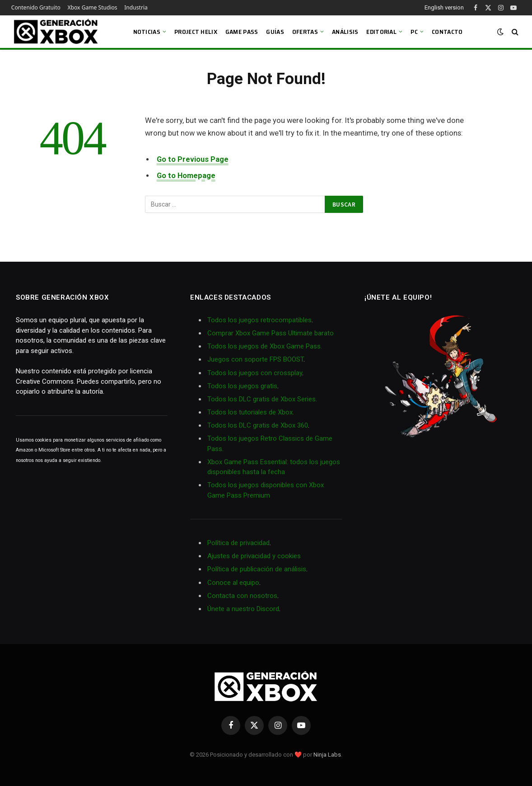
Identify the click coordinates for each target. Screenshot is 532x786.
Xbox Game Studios (93, 7)
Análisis (345, 32)
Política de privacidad (238, 543)
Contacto (447, 32)
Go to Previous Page (193, 159)
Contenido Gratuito (36, 7)
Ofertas (305, 32)
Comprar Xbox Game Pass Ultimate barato (271, 333)
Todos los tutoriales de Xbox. (251, 412)
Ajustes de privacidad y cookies (254, 556)
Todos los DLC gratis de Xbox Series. (262, 399)
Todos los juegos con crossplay (255, 373)
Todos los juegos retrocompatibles (259, 320)
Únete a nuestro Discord (243, 609)
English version (444, 7)
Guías (275, 32)
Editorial (381, 32)
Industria (136, 7)
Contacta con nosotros (242, 596)
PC (414, 32)
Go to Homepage (186, 176)
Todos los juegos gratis (242, 386)
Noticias (147, 32)
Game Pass (242, 32)
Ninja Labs (327, 755)
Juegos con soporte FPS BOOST (255, 359)
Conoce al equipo (233, 583)
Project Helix (196, 32)
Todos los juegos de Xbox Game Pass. (265, 346)
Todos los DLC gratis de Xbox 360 (258, 425)
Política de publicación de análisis (257, 569)
